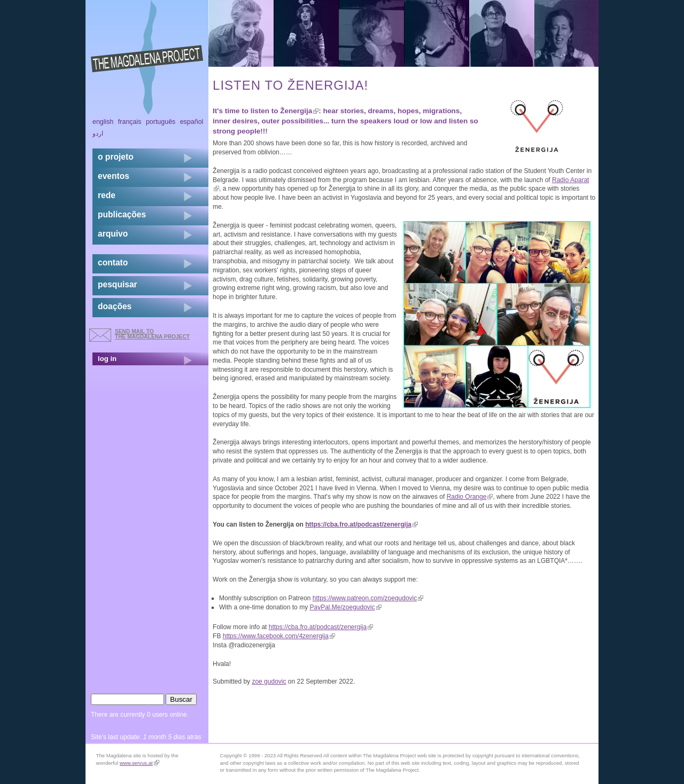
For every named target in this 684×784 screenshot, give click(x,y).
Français (130, 122)
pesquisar (118, 284)
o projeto (116, 157)
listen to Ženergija (285, 111)
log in (107, 359)
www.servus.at (139, 763)
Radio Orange (470, 497)
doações (115, 306)
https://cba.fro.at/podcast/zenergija (362, 524)
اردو (98, 134)
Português (161, 122)
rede (107, 195)
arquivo (113, 234)
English (103, 122)
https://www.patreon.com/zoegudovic (368, 598)
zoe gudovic (269, 681)
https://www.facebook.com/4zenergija (279, 636)
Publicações (122, 214)
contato (113, 262)
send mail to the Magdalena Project (152, 334)
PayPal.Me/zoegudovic (345, 607)
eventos (114, 176)
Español (192, 122)
